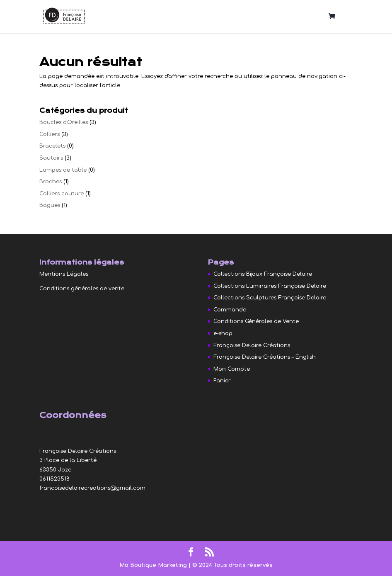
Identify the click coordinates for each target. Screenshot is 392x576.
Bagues (50, 205)
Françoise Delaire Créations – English (265, 357)
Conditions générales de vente (82, 289)
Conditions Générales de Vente (256, 321)
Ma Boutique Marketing (154, 565)
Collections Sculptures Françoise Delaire (270, 298)
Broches (51, 182)
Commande (230, 310)
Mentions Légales (64, 274)
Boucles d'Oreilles (64, 122)
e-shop (223, 333)
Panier (222, 381)
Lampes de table (63, 170)
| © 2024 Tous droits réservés (231, 565)
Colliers (50, 134)
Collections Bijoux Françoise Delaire (263, 274)
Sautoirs (51, 158)
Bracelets (52, 146)
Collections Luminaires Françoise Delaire (270, 286)
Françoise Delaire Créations (252, 345)
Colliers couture (62, 194)
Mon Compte (232, 369)
